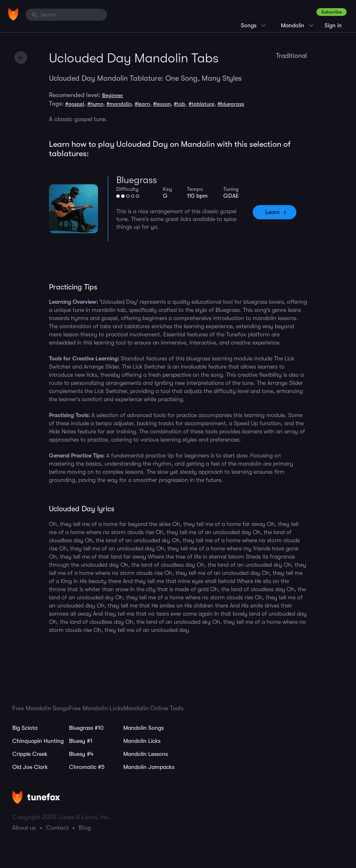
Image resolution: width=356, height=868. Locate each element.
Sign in (333, 25)
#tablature (201, 104)
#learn (142, 104)
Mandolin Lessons (146, 754)
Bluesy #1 (81, 741)
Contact (57, 828)
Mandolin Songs (144, 728)
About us (24, 828)
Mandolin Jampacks (149, 767)
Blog (85, 828)
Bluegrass (137, 180)
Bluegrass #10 (86, 728)
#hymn (95, 104)
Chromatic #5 (87, 767)
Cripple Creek (30, 754)
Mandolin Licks (142, 741)
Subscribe (332, 12)
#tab (180, 104)
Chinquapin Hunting (38, 741)
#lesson (162, 104)
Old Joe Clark (30, 767)
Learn (273, 212)
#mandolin (119, 104)
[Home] (13, 14)
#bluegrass (231, 104)
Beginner (113, 95)
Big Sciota (25, 728)
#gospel (75, 104)
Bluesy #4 (81, 754)
